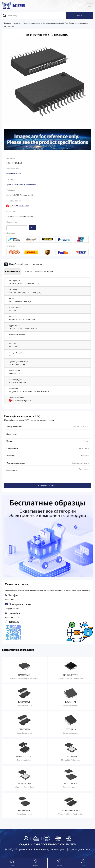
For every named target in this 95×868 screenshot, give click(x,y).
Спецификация (12, 271)
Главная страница (12, 23)
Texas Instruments (14, 174)
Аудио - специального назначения (21, 184)
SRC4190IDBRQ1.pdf (18, 206)
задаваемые (27, 271)
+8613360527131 (12, 617)
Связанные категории (43, 271)
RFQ (32, 228)
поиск (79, 16)
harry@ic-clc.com (12, 609)
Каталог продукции (32, 23)
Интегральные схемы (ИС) (55, 23)
